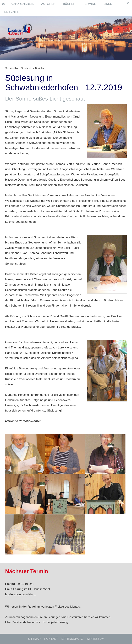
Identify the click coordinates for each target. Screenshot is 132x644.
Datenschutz (72, 639)
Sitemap (34, 639)
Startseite (27, 68)
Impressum (95, 639)
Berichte (40, 68)
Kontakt (51, 639)
